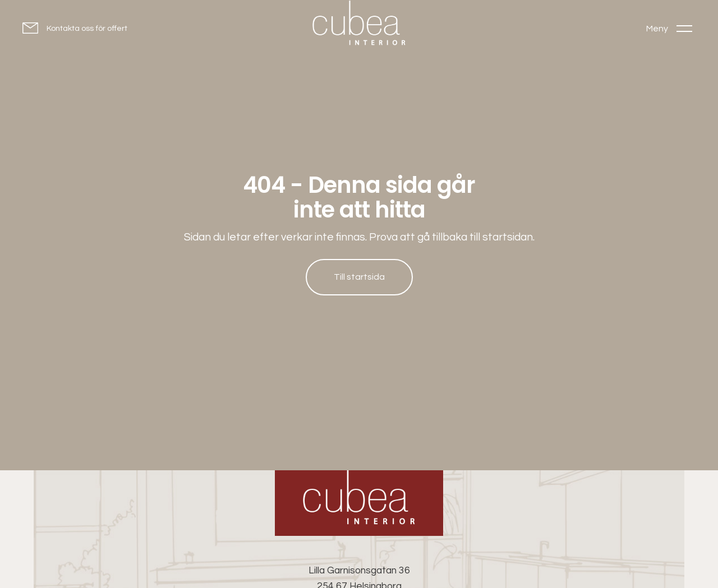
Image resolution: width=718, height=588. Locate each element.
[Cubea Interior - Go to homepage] (359, 503)
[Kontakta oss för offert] (75, 28)
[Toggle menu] (669, 28)
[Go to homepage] (359, 26)
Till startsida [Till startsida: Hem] (359, 277)
